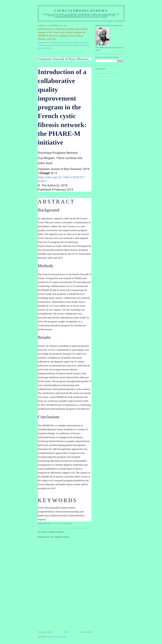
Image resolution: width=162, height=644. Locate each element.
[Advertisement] (57, 612)
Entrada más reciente (45, 632)
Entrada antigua (86, 632)
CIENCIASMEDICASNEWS (81, 11)
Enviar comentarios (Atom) (57, 637)
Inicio (66, 632)
